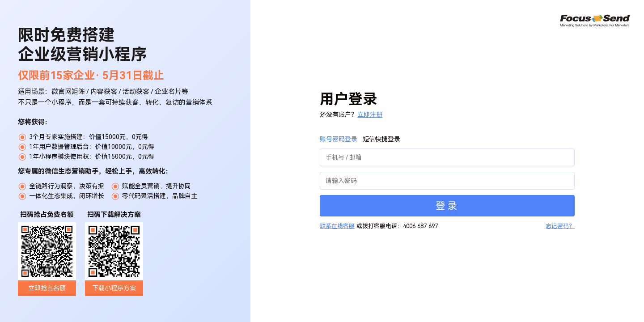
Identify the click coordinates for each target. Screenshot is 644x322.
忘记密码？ (560, 226)
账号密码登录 (339, 139)
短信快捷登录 (381, 139)
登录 (447, 206)
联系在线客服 (337, 226)
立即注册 (370, 114)
